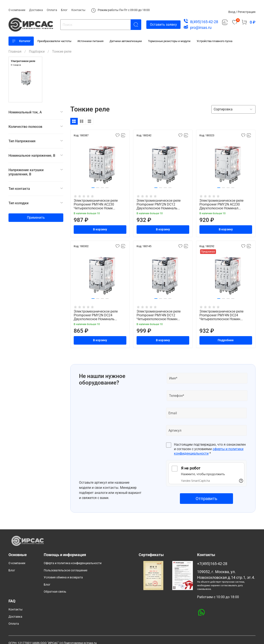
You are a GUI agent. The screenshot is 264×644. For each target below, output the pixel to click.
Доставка (36, 10)
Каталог (21, 41)
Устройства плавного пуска (215, 41)
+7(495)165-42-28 (212, 564)
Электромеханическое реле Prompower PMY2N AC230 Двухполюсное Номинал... (221, 204)
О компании (17, 10)
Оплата (52, 10)
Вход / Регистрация (242, 12)
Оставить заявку (163, 25)
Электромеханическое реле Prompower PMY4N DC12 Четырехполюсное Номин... (159, 315)
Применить (36, 218)
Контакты (78, 10)
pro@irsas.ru (201, 27)
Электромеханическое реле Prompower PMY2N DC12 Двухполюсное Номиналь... (159, 204)
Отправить (206, 499)
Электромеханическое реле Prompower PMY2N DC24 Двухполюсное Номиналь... (96, 315)
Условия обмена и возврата (63, 577)
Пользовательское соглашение (66, 570)
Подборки (37, 51)
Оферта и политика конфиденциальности (73, 563)
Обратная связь (55, 592)
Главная (15, 51)
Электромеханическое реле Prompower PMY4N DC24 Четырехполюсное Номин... (221, 315)
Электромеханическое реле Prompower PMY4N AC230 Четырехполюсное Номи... (96, 204)
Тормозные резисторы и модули (169, 41)
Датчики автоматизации (126, 41)
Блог (64, 10)
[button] (93, 188)
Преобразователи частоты (54, 41)
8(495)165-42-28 (204, 22)
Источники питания (90, 41)
